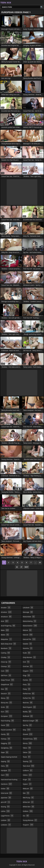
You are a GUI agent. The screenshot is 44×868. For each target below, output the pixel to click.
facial (5, 725)
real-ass (28, 703)
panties (27, 680)
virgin (27, 779)
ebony (5, 698)
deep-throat (8, 680)
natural (28, 635)
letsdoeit (28, 608)
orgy (26, 675)
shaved (28, 734)
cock (5, 671)
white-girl (28, 802)
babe (5, 630)
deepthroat (7, 684)
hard (5, 775)
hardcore (7, 784)
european (7, 716)
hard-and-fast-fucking (9, 780)
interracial (7, 793)
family (5, 734)
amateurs (6, 617)
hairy (5, 766)
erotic (5, 707)
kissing (5, 807)
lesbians (6, 825)
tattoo (27, 752)
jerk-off (6, 802)
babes (5, 635)
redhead (28, 716)
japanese (6, 798)
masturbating (30, 621)
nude (27, 653)
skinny (27, 743)
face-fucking (7, 721)
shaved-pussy (30, 739)
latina (5, 811)
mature (27, 630)
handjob (6, 770)
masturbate (29, 617)
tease (27, 757)
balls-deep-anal (8, 644)
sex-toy (27, 725)
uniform (28, 770)
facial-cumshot (8, 730)
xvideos (28, 811)
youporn (28, 825)
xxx (26, 816)
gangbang (7, 748)
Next (27, 567)
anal (5, 621)
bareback (6, 648)
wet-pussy (28, 798)
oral (26, 662)
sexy (27, 730)
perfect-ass (29, 693)
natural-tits (29, 639)
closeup (6, 666)
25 (40, 562)
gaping (5, 761)
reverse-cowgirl (31, 721)
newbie (27, 644)
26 (17, 567)
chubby (6, 657)
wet (26, 793)
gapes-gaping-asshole (9, 757)
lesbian (6, 820)
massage (28, 612)
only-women (29, 657)
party (27, 684)
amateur (6, 612)
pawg (27, 689)
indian (5, 789)
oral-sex (28, 666)
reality (27, 712)
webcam (28, 789)
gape (5, 752)
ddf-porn (6, 675)
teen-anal (29, 766)
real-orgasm (29, 707)
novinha (28, 648)
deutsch (6, 693)
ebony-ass (7, 703)
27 (21, 567)
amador (6, 608)
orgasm (28, 671)
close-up (6, 662)
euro (5, 712)
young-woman (30, 820)
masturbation (30, 626)
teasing (27, 761)
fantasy (6, 739)
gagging (6, 743)
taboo (27, 748)
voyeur (27, 784)
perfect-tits (29, 698)
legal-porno (7, 816)
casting (5, 653)
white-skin (29, 807)
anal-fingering (8, 626)
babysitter (6, 639)
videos (27, 775)
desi (4, 689)
